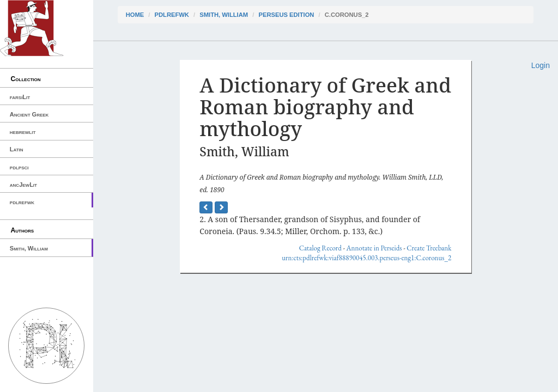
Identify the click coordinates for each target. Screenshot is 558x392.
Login (541, 65)
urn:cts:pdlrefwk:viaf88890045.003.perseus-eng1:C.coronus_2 (366, 258)
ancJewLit (23, 185)
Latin (17, 149)
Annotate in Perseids (374, 248)
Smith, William (29, 248)
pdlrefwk (22, 202)
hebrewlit (23, 132)
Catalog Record (320, 248)
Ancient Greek (29, 114)
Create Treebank (429, 248)
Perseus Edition (286, 15)
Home (135, 15)
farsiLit (20, 97)
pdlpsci (19, 167)
